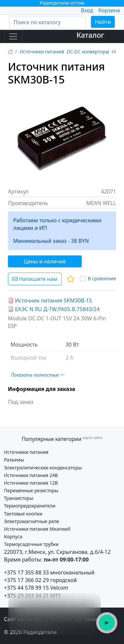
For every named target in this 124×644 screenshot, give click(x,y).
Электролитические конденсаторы (43, 468)
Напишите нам (35, 279)
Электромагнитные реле (32, 521)
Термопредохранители (30, 506)
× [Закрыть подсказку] (92, 602)
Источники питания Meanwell (37, 529)
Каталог (90, 35)
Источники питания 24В (31, 475)
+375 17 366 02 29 (26, 580)
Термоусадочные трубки (31, 544)
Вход (87, 10)
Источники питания (42, 52)
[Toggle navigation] (13, 36)
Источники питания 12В (31, 483)
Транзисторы (19, 498)
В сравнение (102, 278)
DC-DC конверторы (88, 52)
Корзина (109, 10)
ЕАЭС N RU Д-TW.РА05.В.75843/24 (54, 309)
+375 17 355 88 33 (26, 572)
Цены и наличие (45, 261)
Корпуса (13, 537)
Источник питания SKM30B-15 (50, 300)
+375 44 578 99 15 (26, 588)
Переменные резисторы (31, 490)
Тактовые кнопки (23, 514)
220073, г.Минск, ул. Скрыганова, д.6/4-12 (57, 552)
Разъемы (14, 460)
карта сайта (92, 438)
